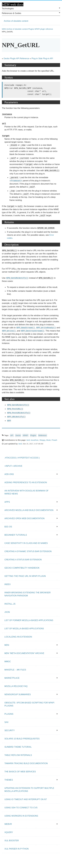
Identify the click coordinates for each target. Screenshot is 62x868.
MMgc (8, 662)
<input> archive (13, 466)
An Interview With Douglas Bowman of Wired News (26, 492)
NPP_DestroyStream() (33, 331)
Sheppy (42, 440)
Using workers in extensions (21, 816)
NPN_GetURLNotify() (17, 278)
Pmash (54, 440)
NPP (9, 421)
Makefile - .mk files (15, 670)
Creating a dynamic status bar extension (28, 551)
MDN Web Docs (13, 4)
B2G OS (31, 527)
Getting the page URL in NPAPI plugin (25, 576)
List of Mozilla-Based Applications (24, 629)
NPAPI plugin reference (44, 29)
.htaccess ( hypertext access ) (22, 458)
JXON (7, 612)
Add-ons (31, 474)
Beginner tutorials (31, 535)
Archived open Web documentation (31, 518)
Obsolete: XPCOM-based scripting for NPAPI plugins (29, 704)
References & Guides (31, 13)
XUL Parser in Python (17, 849)
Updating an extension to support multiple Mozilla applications (29, 790)
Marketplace (31, 678)
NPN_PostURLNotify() (19, 413)
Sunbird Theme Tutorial (18, 747)
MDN (4, 29)
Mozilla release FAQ (16, 686)
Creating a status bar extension (23, 560)
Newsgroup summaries (31, 694)
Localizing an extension (18, 637)
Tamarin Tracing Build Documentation (26, 763)
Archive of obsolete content (16, 21)
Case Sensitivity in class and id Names (26, 543)
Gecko (18, 435)
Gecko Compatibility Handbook (22, 568)
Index (8, 584)
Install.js (10, 604)
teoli (28, 440)
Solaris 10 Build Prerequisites (22, 739)
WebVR (31, 824)
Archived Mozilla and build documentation (31, 510)
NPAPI (25, 435)
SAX (6, 722)
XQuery (9, 832)
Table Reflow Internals (18, 755)
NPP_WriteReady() (46, 328)
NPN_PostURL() (15, 409)
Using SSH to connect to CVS (21, 808)
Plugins (31, 29)
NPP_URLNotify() (16, 417)
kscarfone (35, 440)
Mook (48, 440)
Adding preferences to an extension (26, 482)
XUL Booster (12, 841)
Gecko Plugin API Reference (16, 58)
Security (31, 730)
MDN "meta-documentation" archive (31, 653)
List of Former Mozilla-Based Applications (29, 620)
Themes (31, 780)
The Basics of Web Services (20, 772)
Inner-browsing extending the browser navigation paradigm (28, 594)
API (12, 435)
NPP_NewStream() (26, 328)
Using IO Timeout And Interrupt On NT (26, 799)
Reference (43, 435)
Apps (31, 502)
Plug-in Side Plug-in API (42, 58)
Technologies (31, 8)
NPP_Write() (9, 331)
